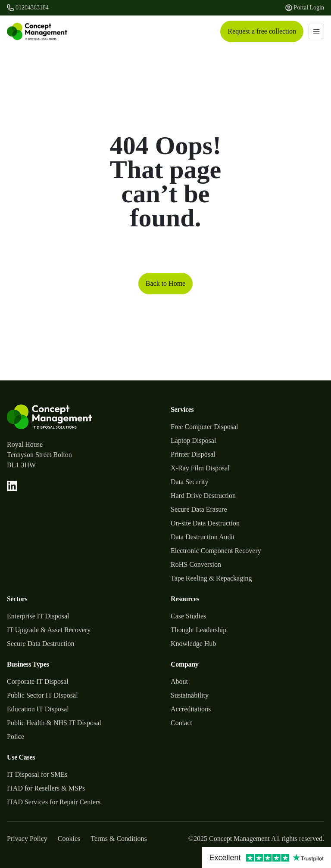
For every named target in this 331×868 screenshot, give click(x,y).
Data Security (190, 482)
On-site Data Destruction (205, 523)
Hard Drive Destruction (203, 496)
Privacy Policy (27, 839)
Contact (181, 723)
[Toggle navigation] (316, 31)
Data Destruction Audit (203, 537)
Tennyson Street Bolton (39, 455)
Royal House (25, 444)
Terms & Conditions (119, 839)
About (179, 681)
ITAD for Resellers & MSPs (46, 788)
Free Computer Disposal (204, 427)
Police (16, 737)
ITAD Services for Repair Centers (54, 802)
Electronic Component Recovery (216, 551)
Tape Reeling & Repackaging (211, 578)
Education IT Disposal (38, 709)
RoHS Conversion (196, 564)
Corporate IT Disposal (38, 681)
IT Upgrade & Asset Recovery (49, 630)
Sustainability (190, 695)
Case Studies (188, 616)
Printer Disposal (193, 454)
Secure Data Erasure (199, 509)
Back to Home (165, 283)
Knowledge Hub (193, 644)
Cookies (69, 839)
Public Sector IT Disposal (42, 695)
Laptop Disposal (193, 440)
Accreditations (191, 709)
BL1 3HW (21, 465)
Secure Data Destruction (41, 644)
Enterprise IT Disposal (38, 616)
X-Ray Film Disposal (200, 468)
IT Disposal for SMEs (37, 774)
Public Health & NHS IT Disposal (54, 723)
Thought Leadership (198, 630)
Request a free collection (262, 31)
